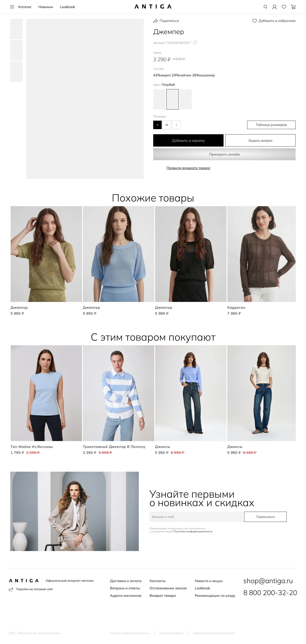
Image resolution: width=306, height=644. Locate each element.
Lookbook (67, 7)
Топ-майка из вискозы (32, 447)
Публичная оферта (171, 633)
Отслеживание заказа (168, 588)
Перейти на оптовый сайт (31, 589)
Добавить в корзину (188, 140)
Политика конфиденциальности (130, 633)
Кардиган (236, 307)
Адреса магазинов (126, 595)
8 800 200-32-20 (270, 593)
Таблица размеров (273, 125)
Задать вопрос (260, 140)
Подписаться (265, 517)
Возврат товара (163, 595)
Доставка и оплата (126, 581)
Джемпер (19, 307)
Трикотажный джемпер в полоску (114, 447)
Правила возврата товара (188, 168)
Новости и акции (209, 581)
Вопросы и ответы (125, 588)
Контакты (158, 581)
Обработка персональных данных (214, 633)
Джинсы (163, 447)
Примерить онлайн (224, 154)
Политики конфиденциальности (193, 532)
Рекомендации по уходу (215, 595)
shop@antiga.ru (268, 581)
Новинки (46, 7)
